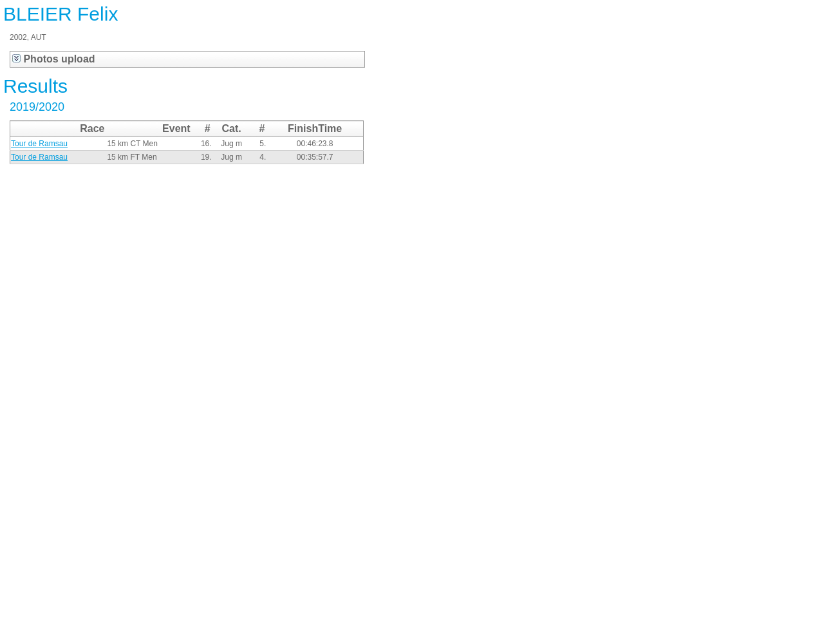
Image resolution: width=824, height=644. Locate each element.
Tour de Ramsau (39, 144)
